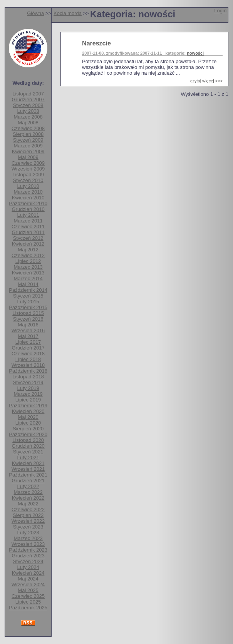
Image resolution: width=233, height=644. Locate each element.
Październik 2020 (28, 434)
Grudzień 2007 (28, 100)
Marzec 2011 (28, 221)
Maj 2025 (28, 590)
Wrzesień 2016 (28, 330)
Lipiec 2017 (28, 342)
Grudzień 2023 (28, 556)
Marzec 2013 (28, 267)
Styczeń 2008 (28, 105)
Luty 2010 (28, 186)
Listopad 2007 (28, 94)
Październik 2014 (28, 290)
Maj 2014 (28, 284)
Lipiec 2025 (28, 602)
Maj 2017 (28, 336)
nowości (195, 53)
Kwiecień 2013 (28, 273)
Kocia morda (68, 13)
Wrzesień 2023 (28, 544)
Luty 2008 (28, 111)
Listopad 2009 (28, 175)
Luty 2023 (28, 533)
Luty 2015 (28, 302)
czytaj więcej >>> (206, 81)
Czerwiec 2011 (28, 227)
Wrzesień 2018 (28, 365)
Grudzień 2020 (28, 446)
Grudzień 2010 (28, 209)
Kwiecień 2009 (28, 151)
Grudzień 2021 (28, 481)
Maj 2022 (28, 504)
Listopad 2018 (28, 377)
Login (220, 11)
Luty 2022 (28, 486)
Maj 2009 (28, 157)
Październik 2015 (28, 307)
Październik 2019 (28, 406)
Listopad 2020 (28, 440)
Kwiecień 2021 (28, 463)
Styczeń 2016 (28, 319)
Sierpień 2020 (28, 429)
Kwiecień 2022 (28, 498)
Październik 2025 (28, 608)
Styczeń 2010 (28, 180)
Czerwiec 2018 (28, 354)
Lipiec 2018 (28, 359)
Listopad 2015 (28, 313)
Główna (35, 13)
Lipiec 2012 (28, 261)
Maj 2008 (28, 123)
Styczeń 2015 (28, 296)
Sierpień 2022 (28, 515)
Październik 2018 (28, 371)
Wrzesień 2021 (28, 469)
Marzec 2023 (28, 538)
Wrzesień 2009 (28, 169)
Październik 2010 (28, 203)
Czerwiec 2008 (28, 128)
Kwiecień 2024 (28, 573)
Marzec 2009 (28, 146)
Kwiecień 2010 (28, 198)
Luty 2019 (28, 388)
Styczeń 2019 (28, 382)
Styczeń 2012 (28, 238)
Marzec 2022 (28, 492)
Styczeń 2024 (28, 561)
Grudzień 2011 (28, 232)
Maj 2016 (28, 325)
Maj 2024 (28, 579)
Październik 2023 (28, 550)
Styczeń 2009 (28, 140)
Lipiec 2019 (28, 400)
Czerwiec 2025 (28, 596)
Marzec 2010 (28, 192)
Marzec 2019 (28, 394)
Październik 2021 (28, 475)
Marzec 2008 (28, 117)
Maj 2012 (28, 250)
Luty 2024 (28, 567)
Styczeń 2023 (28, 527)
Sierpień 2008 (28, 134)
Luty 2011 (28, 215)
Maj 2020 (28, 417)
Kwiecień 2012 (28, 244)
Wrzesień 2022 (28, 521)
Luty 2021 (28, 457)
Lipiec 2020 (28, 423)
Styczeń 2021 (28, 452)
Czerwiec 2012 (28, 255)
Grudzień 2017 (28, 348)
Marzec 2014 (28, 279)
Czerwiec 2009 (28, 163)
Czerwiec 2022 (28, 509)
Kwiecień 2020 (28, 411)
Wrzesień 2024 (28, 585)
